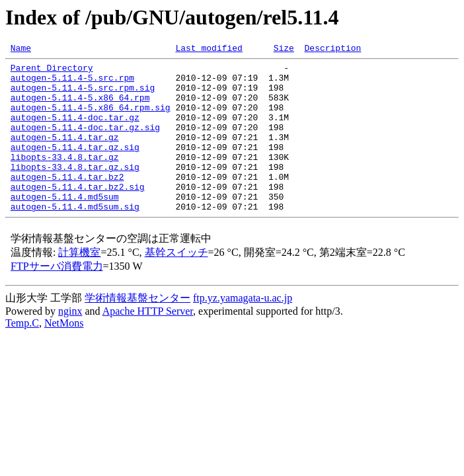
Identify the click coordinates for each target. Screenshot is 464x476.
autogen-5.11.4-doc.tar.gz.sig (85, 143)
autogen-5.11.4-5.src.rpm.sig (83, 95)
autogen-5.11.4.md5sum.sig (75, 238)
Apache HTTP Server (148, 343)
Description (332, 50)
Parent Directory (52, 71)
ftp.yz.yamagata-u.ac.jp (243, 330)
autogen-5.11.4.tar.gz (65, 155)
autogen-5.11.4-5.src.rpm (72, 83)
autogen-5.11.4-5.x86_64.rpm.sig (91, 119)
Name (21, 50)
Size (284, 50)
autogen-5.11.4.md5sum (65, 226)
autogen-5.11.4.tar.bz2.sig (78, 214)
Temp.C (22, 355)
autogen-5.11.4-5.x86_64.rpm (80, 107)
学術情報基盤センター (137, 330)
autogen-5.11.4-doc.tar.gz (75, 131)
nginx (70, 343)
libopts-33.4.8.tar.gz (65, 178)
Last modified (209, 50)
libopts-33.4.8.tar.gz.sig (75, 190)
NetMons (64, 355)
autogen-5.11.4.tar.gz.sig (75, 167)
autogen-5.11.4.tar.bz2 (67, 202)
